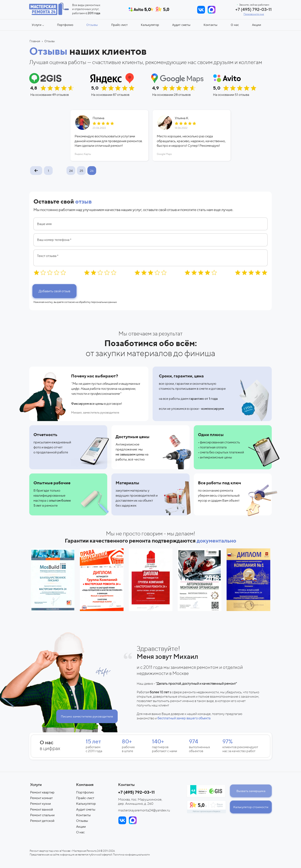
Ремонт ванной (41, 809)
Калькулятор (86, 804)
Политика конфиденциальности (131, 855)
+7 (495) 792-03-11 (254, 9)
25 (81, 171)
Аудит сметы (86, 809)
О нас (80, 832)
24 (71, 171)
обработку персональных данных (98, 302)
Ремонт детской (42, 821)
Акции (81, 827)
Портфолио (85, 792)
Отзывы (82, 821)
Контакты (83, 815)
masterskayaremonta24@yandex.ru (144, 810)
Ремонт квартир (42, 792)
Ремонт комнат (41, 798)
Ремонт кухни (40, 804)
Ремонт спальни (42, 815)
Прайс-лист (85, 798)
